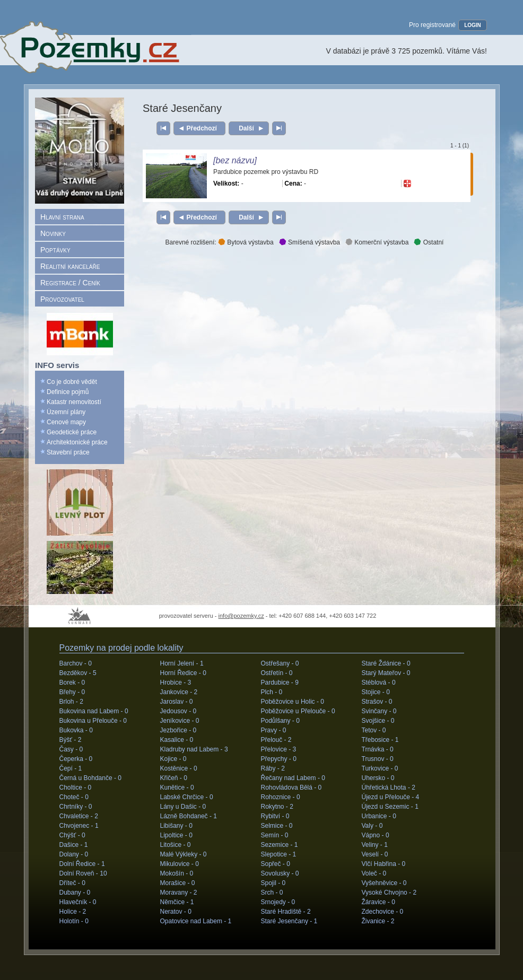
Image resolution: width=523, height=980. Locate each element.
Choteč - (74, 797)
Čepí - (71, 768)
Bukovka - (76, 730)
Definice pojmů (68, 392)
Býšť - (71, 740)
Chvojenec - (79, 826)
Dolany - (74, 854)
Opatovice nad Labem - (196, 921)
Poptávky (55, 250)
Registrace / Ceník (70, 283)
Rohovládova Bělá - (291, 787)
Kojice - (173, 759)
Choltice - (76, 787)
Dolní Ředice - (82, 864)
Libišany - (176, 826)
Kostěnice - (179, 768)
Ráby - (273, 768)
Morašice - (178, 883)
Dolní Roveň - (83, 873)
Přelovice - (279, 749)
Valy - (372, 826)
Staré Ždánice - (386, 663)
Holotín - (74, 921)
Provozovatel (62, 299)
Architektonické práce (77, 442)
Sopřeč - (276, 864)
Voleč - (374, 873)
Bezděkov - (78, 673)
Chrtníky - (76, 807)
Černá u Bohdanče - (90, 778)
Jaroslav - (177, 702)
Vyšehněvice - (384, 883)
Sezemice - (280, 845)
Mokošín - (177, 873)
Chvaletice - (79, 816)
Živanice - (378, 921)
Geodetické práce (72, 432)
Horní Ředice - (183, 673)
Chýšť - (72, 835)
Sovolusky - (280, 873)
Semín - (275, 835)
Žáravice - (378, 902)
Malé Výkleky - (184, 854)
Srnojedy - (278, 902)
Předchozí (202, 128)
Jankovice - (179, 692)
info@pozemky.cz (241, 616)
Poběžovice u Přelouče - (298, 711)
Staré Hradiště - (286, 912)
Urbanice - (379, 816)
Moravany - (179, 892)
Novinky (53, 233)
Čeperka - (76, 759)
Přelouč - (276, 740)
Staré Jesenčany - (289, 921)
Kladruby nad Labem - (194, 749)
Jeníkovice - (180, 721)
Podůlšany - (280, 721)
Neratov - (176, 912)
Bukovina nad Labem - (94, 711)
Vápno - (376, 835)
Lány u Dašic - (183, 807)
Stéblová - (379, 682)
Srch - (272, 892)
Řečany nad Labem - (293, 778)
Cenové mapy (66, 422)
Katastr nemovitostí (74, 402)
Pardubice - (280, 682)
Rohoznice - (281, 797)
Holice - (73, 912)
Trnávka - (378, 749)
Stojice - (376, 692)
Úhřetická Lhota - (389, 787)
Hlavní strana (62, 217)
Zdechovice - (383, 912)
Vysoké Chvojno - (389, 892)
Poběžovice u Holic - (293, 702)
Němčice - (177, 902)
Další (246, 128)
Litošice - (176, 845)
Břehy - (72, 692)
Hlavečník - (78, 902)
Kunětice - (177, 787)
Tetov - (374, 730)
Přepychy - (279, 759)
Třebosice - (380, 740)
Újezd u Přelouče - (391, 797)
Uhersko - (378, 778)
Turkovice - (380, 768)
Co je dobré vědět (72, 382)
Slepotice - (279, 854)
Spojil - (273, 883)
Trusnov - (378, 759)
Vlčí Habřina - (384, 864)
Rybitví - (275, 816)
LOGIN (473, 25)
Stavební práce (68, 452)
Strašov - (377, 702)
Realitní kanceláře (70, 266)
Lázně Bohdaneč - (189, 816)
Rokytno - (277, 807)
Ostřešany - (280, 663)
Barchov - (76, 663)
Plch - (272, 692)
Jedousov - (178, 711)
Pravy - (274, 730)
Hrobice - (176, 682)
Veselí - (375, 854)
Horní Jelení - (182, 663)
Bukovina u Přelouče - (93, 721)
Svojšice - (378, 721)
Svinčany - (379, 711)
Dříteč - (72, 883)
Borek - (72, 682)
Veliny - (375, 845)
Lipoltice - (176, 835)
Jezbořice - (178, 730)
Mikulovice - (180, 864)
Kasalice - (177, 740)
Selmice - (277, 826)
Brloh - (71, 702)
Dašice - (74, 845)
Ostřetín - (277, 673)
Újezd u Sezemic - (390, 807)
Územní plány (66, 412)
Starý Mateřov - (386, 673)
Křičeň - (174, 778)
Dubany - (75, 892)
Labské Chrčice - (187, 797)
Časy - (71, 749)
